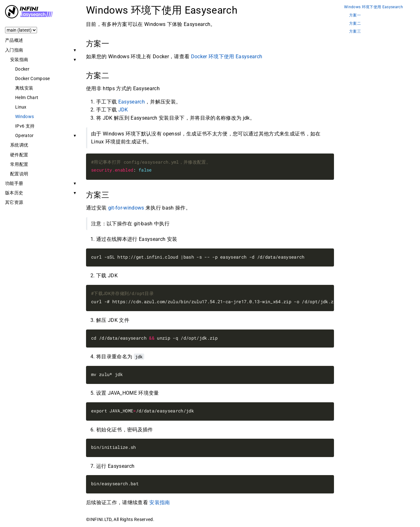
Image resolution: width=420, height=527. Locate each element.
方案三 (355, 31)
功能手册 (14, 183)
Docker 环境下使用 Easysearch (227, 56)
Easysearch (132, 102)
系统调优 (19, 145)
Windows (25, 116)
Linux (21, 107)
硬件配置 (19, 155)
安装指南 (19, 60)
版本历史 (14, 193)
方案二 (355, 24)
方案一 (355, 15)
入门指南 (14, 50)
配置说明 (19, 174)
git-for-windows (126, 208)
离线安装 (24, 88)
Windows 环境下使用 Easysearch (374, 7)
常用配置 (19, 164)
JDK (123, 110)
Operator (25, 135)
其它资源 (14, 202)
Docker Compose (33, 78)
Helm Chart (27, 97)
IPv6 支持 (25, 126)
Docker (22, 69)
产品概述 (14, 40)
